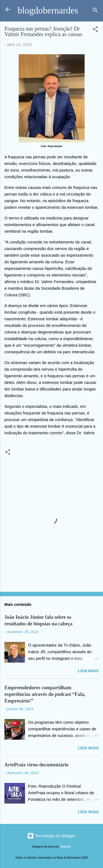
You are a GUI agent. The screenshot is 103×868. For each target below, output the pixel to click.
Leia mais (88, 671)
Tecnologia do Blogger (51, 836)
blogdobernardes (48, 10)
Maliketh (66, 847)
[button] (95, 30)
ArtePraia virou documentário (37, 765)
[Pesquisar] (95, 11)
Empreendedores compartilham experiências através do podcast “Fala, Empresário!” (45, 694)
